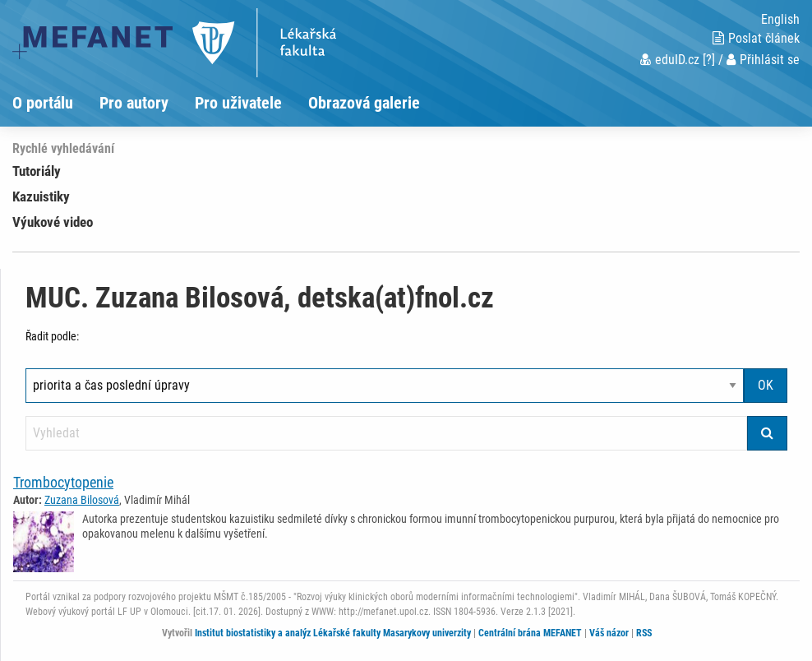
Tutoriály (37, 171)
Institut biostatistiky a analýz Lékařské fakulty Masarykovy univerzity (333, 633)
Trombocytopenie (63, 482)
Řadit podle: (52, 336)
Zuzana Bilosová (82, 500)
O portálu (43, 103)
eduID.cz (670, 60)
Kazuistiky (41, 196)
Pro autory (134, 103)
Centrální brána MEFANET (530, 633)
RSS (644, 633)
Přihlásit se (763, 60)
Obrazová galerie (364, 103)
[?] (709, 60)
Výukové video (53, 222)
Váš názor (609, 633)
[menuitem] (56, 103)
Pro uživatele (238, 103)
